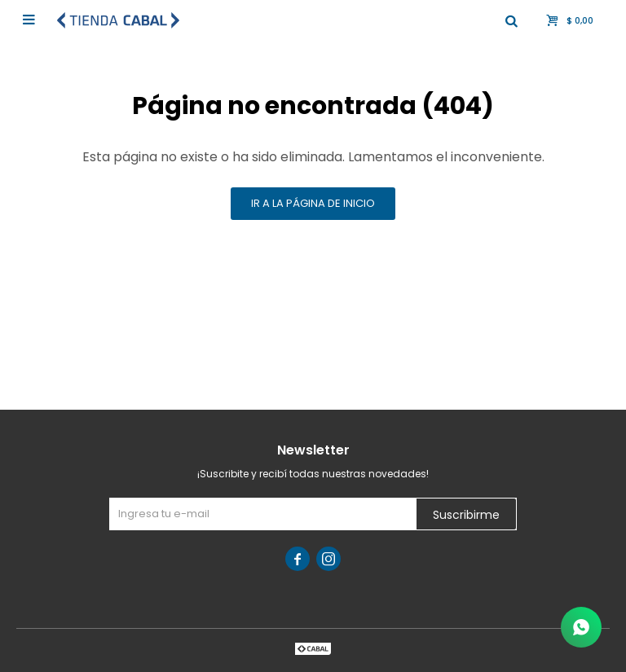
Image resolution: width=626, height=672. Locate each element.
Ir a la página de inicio (313, 203)
